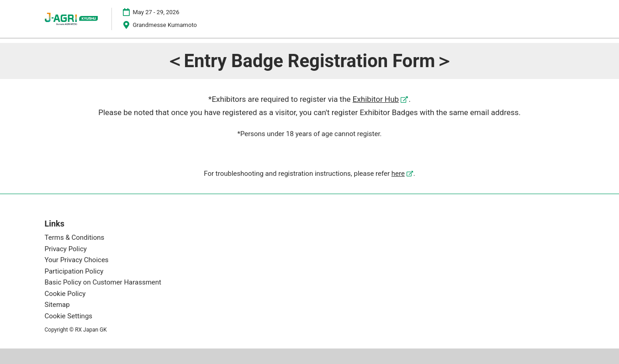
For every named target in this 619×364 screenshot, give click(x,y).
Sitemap (57, 305)
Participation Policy (74, 271)
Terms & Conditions (75, 238)
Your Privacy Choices (77, 260)
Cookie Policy (65, 294)
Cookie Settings (69, 316)
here (398, 174)
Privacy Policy (66, 249)
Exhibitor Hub (376, 99)
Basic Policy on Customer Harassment (103, 283)
